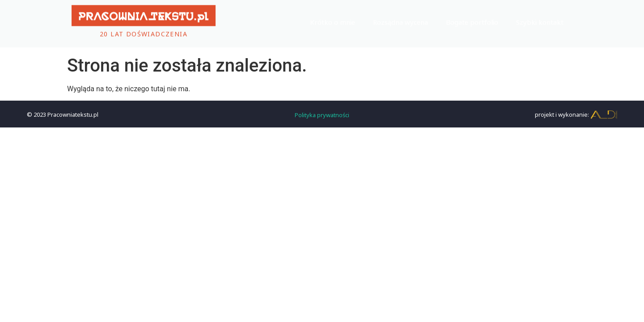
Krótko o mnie (333, 19)
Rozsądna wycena (400, 19)
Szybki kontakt (540, 19)
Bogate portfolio (472, 19)
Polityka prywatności (322, 114)
